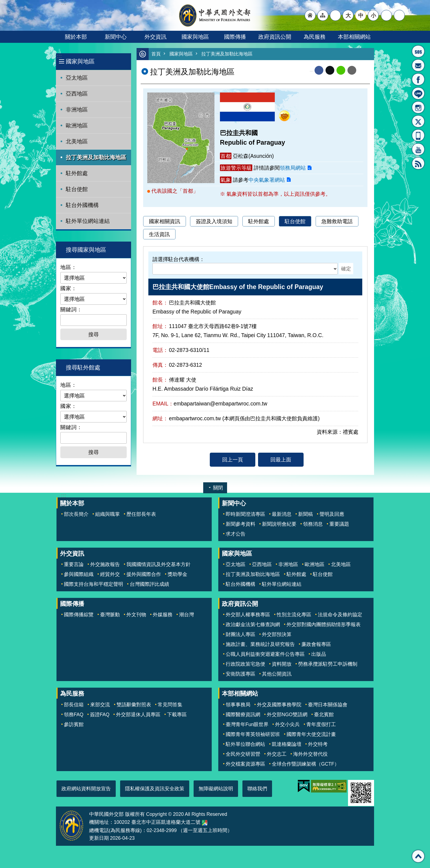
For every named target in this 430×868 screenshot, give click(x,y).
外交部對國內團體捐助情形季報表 (324, 625)
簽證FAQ (100, 715)
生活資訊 (159, 234)
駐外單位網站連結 (88, 221)
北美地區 (77, 141)
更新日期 (99, 838)
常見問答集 (170, 705)
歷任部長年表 (141, 514)
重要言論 (74, 564)
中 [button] (361, 15)
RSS (418, 163)
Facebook (319, 71)
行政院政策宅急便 (245, 664)
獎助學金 (177, 574)
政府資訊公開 (275, 37)
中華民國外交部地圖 (205, 823)
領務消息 (313, 524)
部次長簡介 (76, 514)
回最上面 (281, 460)
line (341, 71)
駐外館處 (77, 173)
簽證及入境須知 (214, 222)
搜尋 (399, 15)
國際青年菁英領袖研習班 (253, 734)
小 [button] (373, 15)
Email (352, 71)
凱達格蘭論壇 (287, 744)
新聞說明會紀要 (279, 524)
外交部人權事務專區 (248, 615)
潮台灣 (186, 615)
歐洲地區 (77, 125)
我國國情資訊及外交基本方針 (159, 564)
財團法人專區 (241, 634)
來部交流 (100, 705)
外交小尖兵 (287, 724)
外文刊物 (136, 615)
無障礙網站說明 (216, 789)
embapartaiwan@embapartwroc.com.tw (220, 404)
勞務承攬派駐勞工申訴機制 (328, 664)
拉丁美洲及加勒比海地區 (96, 157)
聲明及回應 (332, 514)
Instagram (418, 107)
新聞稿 (305, 514)
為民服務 (315, 37)
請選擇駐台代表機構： (179, 259)
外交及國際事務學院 (279, 705)
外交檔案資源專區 (245, 764)
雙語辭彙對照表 (134, 705)
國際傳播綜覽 (79, 615)
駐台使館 (77, 189)
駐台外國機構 (82, 205)
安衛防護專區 (241, 674)
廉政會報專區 (316, 644)
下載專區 (177, 715)
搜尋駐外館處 (83, 367)
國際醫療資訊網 (243, 715)
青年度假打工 (321, 724)
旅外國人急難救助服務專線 (418, 51)
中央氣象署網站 (267, 180)
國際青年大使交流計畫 (311, 734)
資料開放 (282, 664)
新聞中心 (116, 37)
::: (59, 56)
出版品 (319, 654)
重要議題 (339, 524)
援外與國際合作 (144, 574)
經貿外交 (110, 574)
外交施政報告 (105, 564)
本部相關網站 (354, 37)
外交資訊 (155, 37)
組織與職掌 (107, 514)
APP (418, 135)
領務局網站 (293, 168)
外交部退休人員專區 (138, 715)
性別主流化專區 (294, 615)
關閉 (218, 488)
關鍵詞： (71, 309)
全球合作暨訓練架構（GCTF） (305, 764)
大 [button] (348, 15)
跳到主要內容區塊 (3, 3)
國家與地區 (195, 37)
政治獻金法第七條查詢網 (253, 625)
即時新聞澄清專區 (245, 514)
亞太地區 (77, 78)
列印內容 (363, 71)
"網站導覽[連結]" (323, 15)
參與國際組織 (79, 574)
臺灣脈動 (110, 615)
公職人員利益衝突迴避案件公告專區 (265, 654)
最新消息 (282, 514)
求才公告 (236, 534)
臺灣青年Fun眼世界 (247, 724)
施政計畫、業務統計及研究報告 (260, 644)
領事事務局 (238, 705)
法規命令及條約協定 (340, 615)
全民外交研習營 (243, 754)
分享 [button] (386, 15)
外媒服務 (163, 615)
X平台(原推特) (418, 121)
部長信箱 (418, 65)
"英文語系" (335, 15)
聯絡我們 (257, 789)
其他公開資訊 (277, 674)
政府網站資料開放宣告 (86, 789)
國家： (69, 288)
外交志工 (277, 754)
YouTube (418, 149)
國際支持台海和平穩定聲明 (94, 584)
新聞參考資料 (241, 524)
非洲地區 (77, 110)
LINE (418, 93)
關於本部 (76, 37)
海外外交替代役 (310, 754)
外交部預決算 (277, 634)
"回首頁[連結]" (310, 15)
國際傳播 (235, 37)
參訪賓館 (74, 724)
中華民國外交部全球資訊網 (215, 15)
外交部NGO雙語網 (287, 715)
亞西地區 (77, 94)
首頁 (156, 54)
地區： (69, 267)
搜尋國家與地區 (86, 250)
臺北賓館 (324, 715)
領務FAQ (74, 715)
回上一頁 (233, 460)
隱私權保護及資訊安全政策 (155, 789)
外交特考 (318, 744)
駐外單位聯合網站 (245, 744)
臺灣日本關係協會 (328, 705)
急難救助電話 (337, 222)
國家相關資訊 (165, 222)
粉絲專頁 (418, 79)
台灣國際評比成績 (149, 584)
